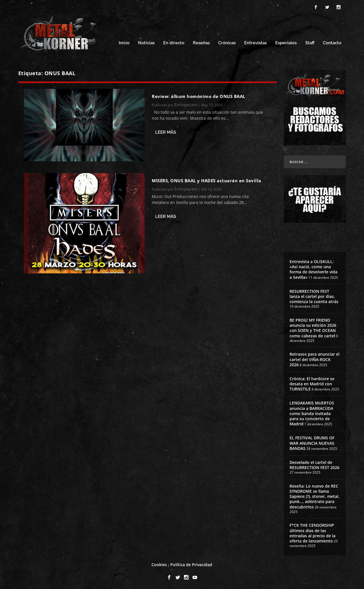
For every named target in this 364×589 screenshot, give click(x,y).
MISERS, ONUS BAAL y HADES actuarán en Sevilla (207, 180)
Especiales (286, 42)
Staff (310, 42)
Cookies (159, 564)
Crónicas (227, 42)
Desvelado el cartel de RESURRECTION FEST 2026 (315, 464)
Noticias (146, 42)
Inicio (124, 42)
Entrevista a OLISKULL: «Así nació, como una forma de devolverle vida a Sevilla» (314, 269)
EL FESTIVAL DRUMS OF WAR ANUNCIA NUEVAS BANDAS (312, 442)
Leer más (166, 131)
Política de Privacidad (191, 564)
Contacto (332, 42)
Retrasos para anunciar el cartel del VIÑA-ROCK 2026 (315, 358)
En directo (174, 42)
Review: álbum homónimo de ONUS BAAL (199, 95)
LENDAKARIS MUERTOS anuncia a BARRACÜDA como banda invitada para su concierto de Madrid (312, 412)
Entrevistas (255, 42)
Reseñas (201, 42)
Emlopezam (186, 104)
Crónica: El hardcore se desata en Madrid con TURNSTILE (312, 383)
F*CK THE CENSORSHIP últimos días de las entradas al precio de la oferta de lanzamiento (313, 532)
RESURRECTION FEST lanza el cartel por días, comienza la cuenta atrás (314, 295)
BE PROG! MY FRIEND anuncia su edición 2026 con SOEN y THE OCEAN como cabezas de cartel (313, 327)
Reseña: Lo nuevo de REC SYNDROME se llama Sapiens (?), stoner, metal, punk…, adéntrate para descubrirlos (315, 496)
